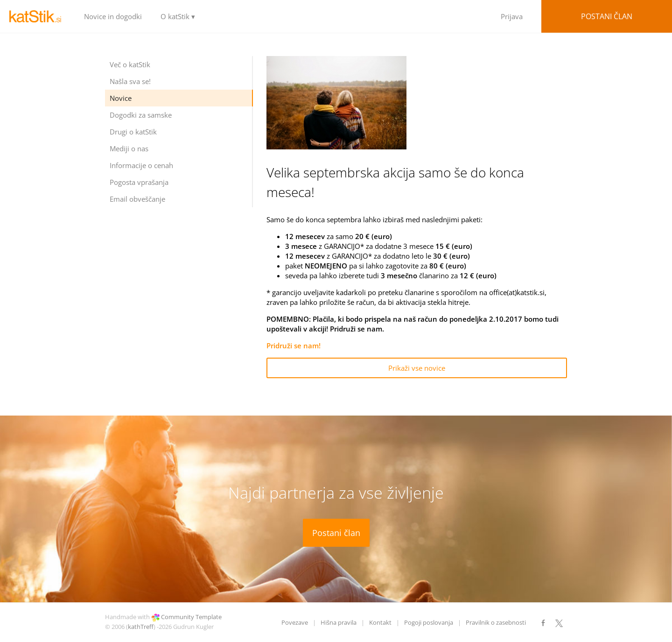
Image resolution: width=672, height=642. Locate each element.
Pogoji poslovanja (429, 622)
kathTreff (141, 627)
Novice (121, 98)
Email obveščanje (137, 199)
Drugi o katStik (133, 132)
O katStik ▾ (178, 16)
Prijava (512, 16)
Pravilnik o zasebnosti (496, 622)
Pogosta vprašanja (139, 182)
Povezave (295, 622)
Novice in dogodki (113, 16)
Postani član (607, 16)
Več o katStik (130, 64)
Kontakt (380, 622)
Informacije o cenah (141, 165)
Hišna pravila (339, 622)
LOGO (37, 16)
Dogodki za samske (141, 115)
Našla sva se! (130, 81)
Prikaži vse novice (417, 368)
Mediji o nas (129, 148)
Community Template (191, 617)
